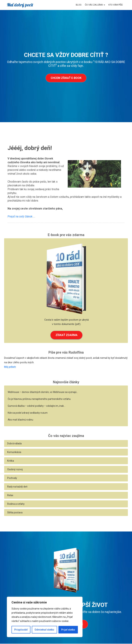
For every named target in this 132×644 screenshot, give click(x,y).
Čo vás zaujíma (95, 5)
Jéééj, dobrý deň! (30, 148)
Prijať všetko (68, 630)
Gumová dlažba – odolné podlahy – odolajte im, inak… (37, 406)
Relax (10, 496)
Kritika (11, 461)
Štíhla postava (15, 513)
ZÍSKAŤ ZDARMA (67, 335)
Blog (79, 5)
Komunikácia (14, 452)
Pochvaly (12, 478)
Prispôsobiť (21, 630)
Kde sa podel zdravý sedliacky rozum (28, 413)
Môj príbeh (10, 367)
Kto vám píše (116, 5)
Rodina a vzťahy (16, 504)
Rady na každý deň (17, 487)
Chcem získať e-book (66, 78)
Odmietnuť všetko (44, 630)
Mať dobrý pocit (20, 5)
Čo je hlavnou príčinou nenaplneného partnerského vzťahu (39, 399)
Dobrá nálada (14, 444)
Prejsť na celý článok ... (21, 216)
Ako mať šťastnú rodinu (20, 420)
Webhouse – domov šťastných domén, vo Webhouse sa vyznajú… (43, 392)
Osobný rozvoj (15, 470)
